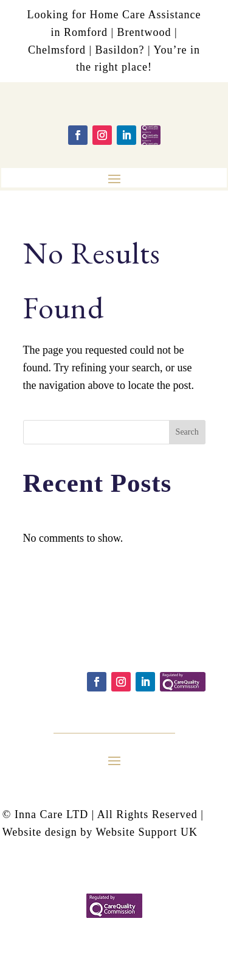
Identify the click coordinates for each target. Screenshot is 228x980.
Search (187, 432)
